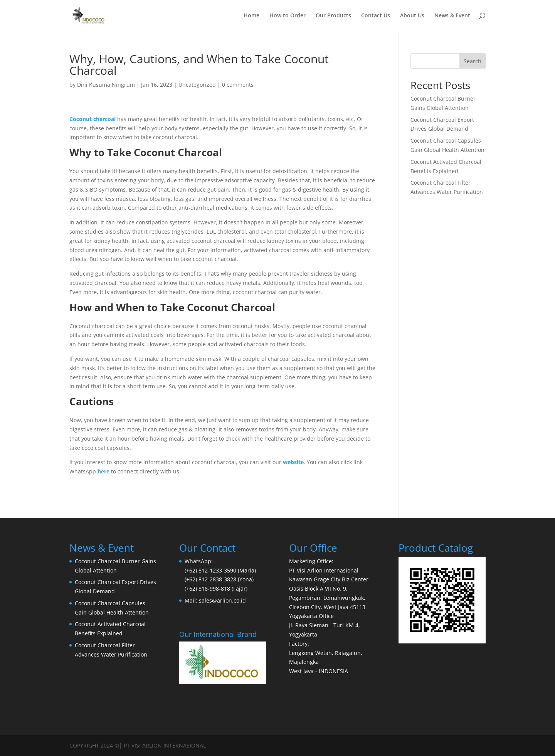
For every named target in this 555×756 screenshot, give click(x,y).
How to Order (288, 16)
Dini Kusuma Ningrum (106, 85)
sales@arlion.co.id (222, 600)
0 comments (238, 85)
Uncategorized (197, 85)
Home (251, 16)
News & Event (452, 16)
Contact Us (376, 16)
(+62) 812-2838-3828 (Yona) (219, 579)
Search (473, 61)
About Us (412, 16)
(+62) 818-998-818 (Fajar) (216, 588)
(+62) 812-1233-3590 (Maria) (220, 570)
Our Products (333, 16)
